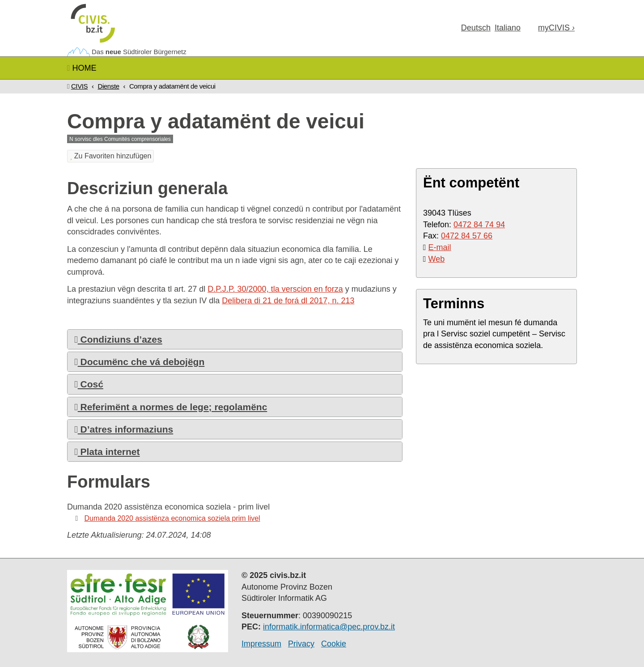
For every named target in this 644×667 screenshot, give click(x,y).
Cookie (334, 644)
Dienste (108, 86)
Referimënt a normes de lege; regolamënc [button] (171, 407)
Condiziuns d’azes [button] (118, 339)
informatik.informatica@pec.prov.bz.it (329, 627)
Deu (476, 28)
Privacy (301, 644)
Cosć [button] (89, 384)
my (556, 28)
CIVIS (79, 86)
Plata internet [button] (107, 452)
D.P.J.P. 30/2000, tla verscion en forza (275, 289)
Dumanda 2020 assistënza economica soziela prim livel (172, 518)
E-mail (440, 247)
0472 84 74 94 (479, 225)
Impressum (261, 644)
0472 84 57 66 (467, 236)
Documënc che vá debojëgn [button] (139, 362)
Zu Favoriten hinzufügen (110, 156)
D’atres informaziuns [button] (124, 429)
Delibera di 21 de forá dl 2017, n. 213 (288, 301)
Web (437, 259)
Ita (508, 28)
